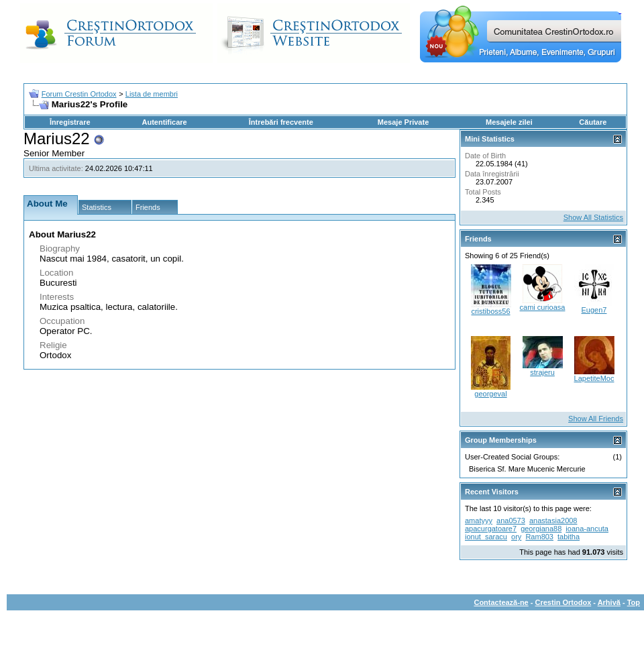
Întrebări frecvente (281, 122)
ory (516, 537)
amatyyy (479, 520)
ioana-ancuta (587, 529)
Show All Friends (596, 419)
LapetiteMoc (594, 378)
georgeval (490, 394)
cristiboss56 (490, 311)
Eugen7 (594, 310)
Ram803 (539, 537)
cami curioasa (543, 307)
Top (634, 602)
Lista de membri (152, 94)
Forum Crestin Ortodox (79, 94)
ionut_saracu (486, 537)
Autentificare (164, 122)
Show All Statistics (593, 217)
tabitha (569, 537)
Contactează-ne (501, 602)
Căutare (593, 122)
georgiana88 (541, 529)
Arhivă (609, 602)
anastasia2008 (553, 520)
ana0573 (511, 520)
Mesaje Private (403, 122)
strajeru (542, 372)
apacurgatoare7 (491, 529)
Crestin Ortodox (563, 602)
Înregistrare (70, 122)
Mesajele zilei (509, 122)
